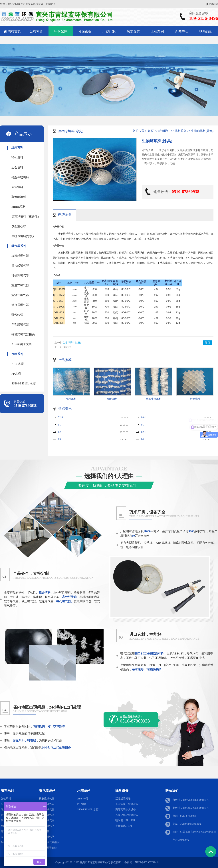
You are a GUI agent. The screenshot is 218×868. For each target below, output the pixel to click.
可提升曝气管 (20, 275)
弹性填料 (17, 158)
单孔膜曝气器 (20, 325)
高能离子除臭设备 (126, 810)
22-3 (60, 417)
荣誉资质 (133, 31)
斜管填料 (17, 187)
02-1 (144, 432)
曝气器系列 (19, 246)
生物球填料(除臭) (23, 236)
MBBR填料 (19, 207)
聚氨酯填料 (19, 197)
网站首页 (14, 31)
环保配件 (60, 31)
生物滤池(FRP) (124, 826)
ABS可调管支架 (22, 344)
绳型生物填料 (20, 177)
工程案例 (157, 31)
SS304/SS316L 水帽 (24, 383)
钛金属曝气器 (20, 305)
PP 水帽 (16, 374)
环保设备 (85, 31)
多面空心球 (19, 226)
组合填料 (17, 167)
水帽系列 (17, 354)
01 (59, 425)
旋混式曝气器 (20, 285)
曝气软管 (17, 315)
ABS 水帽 (18, 364)
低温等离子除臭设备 (127, 804)
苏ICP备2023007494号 (147, 862)
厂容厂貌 (109, 31)
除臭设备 (122, 791)
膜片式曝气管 (20, 266)
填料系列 (17, 148)
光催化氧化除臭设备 (127, 815)
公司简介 (36, 31)
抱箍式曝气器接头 (23, 334)
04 (142, 439)
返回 (207, 343)
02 (59, 432)
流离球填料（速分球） (26, 216)
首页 (151, 131)
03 (59, 439)
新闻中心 (182, 31)
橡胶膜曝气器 (20, 256)
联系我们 (213, 4)
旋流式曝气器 (20, 295)
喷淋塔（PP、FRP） (127, 820)
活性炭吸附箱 (123, 799)
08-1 (144, 417)
